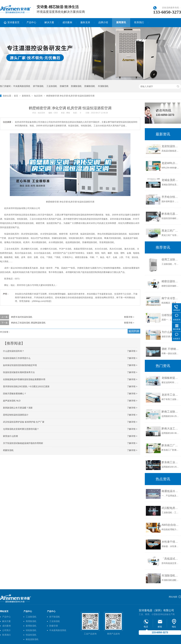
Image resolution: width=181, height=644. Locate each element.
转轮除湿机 (31, 630)
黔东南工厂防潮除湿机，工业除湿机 (171, 445)
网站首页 (4, 611)
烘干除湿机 (38, 86)
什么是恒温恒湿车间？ (14, 351)
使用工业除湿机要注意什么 (171, 259)
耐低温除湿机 (32, 639)
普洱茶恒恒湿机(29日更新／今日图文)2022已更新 (26, 386)
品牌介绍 (103, 22)
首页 (16, 96)
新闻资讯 (121, 22)
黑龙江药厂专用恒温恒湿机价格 (171, 231)
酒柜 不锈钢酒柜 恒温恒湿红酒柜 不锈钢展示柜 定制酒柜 (171, 349)
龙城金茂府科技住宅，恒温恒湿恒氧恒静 (171, 180)
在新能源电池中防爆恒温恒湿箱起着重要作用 (24, 379)
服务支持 (85, 22)
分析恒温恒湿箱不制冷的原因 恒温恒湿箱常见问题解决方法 (171, 315)
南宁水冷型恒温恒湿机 (171, 298)
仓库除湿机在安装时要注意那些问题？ (21, 429)
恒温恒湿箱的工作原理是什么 (17, 358)
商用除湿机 (31, 621)
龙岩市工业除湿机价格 (171, 395)
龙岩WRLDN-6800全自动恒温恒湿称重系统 (171, 163)
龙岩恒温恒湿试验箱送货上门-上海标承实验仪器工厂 (171, 146)
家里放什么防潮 (10, 436)
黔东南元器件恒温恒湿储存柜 (171, 214)
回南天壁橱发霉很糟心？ (15, 394)
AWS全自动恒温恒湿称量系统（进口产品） (171, 525)
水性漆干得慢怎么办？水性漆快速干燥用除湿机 (171, 542)
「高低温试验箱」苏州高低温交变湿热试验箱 (171, 559)
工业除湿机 (31, 617)
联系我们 (139, 22)
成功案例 (67, 22)
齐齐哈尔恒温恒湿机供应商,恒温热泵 (171, 197)
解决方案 (49, 22)
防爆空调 (64, 86)
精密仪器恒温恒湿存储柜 (171, 281)
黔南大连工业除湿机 (171, 429)
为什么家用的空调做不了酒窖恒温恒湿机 (171, 332)
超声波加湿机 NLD (12, 401)
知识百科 (38, 96)
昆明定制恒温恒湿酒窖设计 (16, 415)
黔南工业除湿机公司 (171, 412)
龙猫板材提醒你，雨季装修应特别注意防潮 (171, 378)
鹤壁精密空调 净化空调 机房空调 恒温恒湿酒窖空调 (70, 96)
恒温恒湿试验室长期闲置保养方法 (19, 372)
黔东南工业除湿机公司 (171, 462)
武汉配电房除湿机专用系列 (171, 508)
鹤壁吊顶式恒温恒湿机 (22, 317)
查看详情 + (129, 317)
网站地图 (173, 597)
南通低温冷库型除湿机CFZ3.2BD (171, 491)
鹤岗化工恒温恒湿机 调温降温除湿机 (28, 323)
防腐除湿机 (76, 86)
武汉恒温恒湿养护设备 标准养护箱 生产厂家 (24, 422)
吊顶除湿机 (103, 86)
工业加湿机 (52, 86)
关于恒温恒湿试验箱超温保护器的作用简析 (23, 443)
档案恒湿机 (8, 450)
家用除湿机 (31, 626)
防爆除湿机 (90, 86)
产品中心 (31, 22)
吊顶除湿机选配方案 (171, 576)
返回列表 (134, 331)
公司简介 (6, 630)
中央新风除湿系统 (22, 86)
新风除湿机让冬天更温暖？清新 (18, 408)
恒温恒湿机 (31, 635)
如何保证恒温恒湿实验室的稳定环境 (20, 365)
